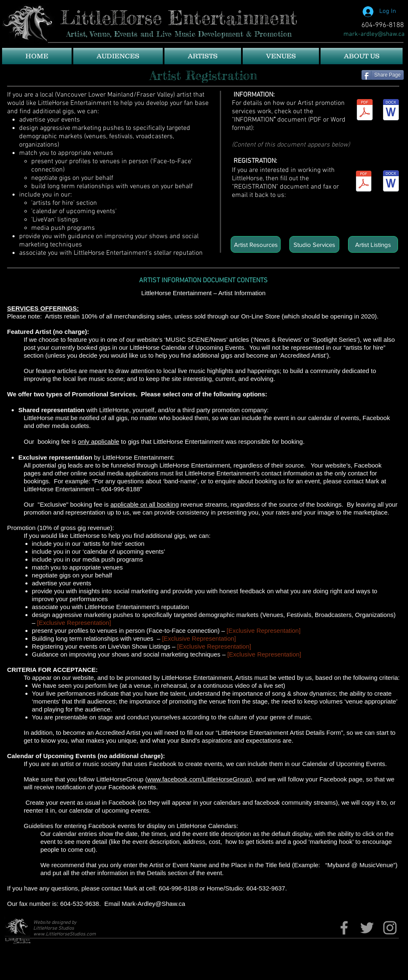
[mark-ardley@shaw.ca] (374, 34)
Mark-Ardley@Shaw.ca (153, 904)
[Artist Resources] (256, 244)
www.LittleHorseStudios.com (65, 934)
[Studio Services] (314, 244)
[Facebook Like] (323, 19)
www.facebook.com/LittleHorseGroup (199, 779)
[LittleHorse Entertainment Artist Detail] (364, 182)
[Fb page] (344, 928)
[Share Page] (383, 75)
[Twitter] (367, 928)
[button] (118, 56)
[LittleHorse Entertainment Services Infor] (365, 111)
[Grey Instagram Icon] (390, 928)
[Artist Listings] (373, 244)
